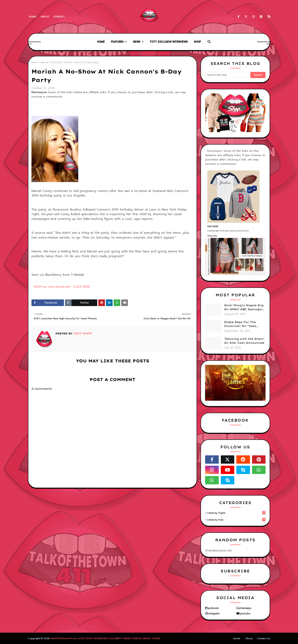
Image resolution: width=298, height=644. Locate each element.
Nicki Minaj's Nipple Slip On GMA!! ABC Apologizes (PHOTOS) (245, 308)
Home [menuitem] (101, 42)
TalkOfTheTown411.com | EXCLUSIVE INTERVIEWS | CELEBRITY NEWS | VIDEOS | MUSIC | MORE (105, 638)
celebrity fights (236, 513)
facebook (213, 608)
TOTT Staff (82, 333)
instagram (214, 613)
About (45, 17)
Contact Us (263, 638)
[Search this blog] (228, 75)
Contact (59, 17)
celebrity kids (236, 520)
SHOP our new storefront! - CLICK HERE (62, 287)
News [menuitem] (137, 42)
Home (33, 17)
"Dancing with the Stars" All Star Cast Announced (244, 341)
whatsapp (245, 608)
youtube (245, 613)
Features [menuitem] (117, 42)
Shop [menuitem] (197, 42)
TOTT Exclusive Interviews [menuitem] (169, 42)
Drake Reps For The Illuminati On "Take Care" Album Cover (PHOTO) (240, 324)
